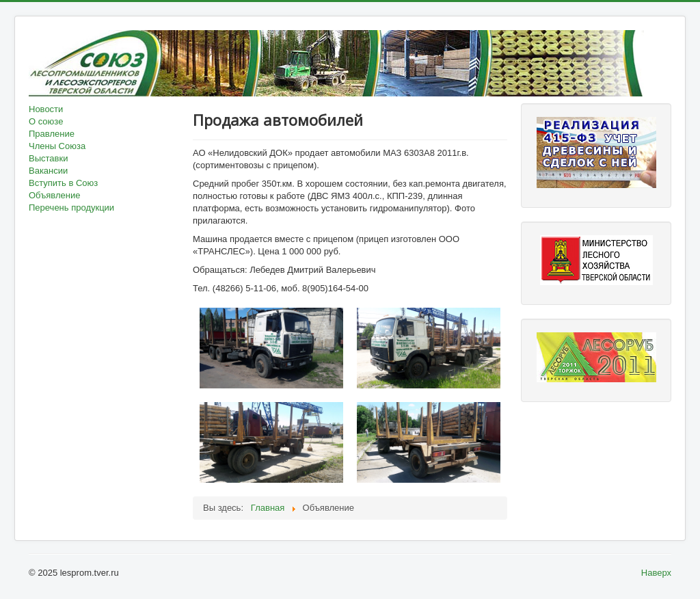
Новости (46, 109)
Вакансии (48, 171)
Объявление (54, 195)
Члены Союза (57, 146)
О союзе (46, 121)
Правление (52, 134)
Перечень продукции (71, 208)
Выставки (48, 158)
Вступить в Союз (63, 183)
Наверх (656, 573)
